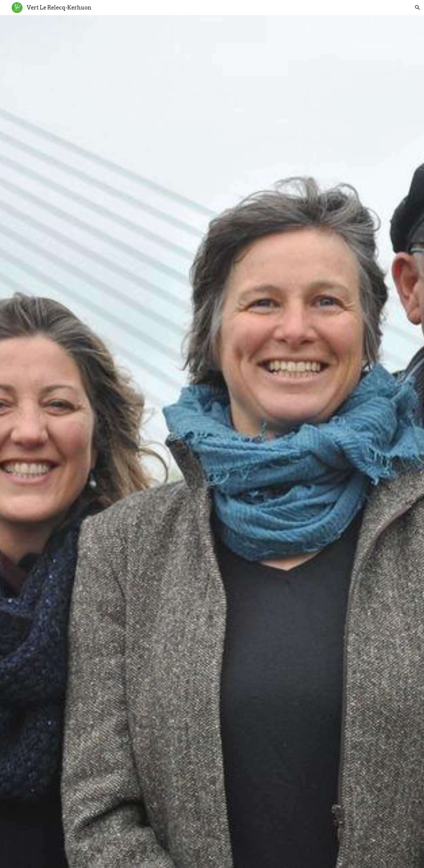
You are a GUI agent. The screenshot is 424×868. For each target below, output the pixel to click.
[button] (418, 8)
